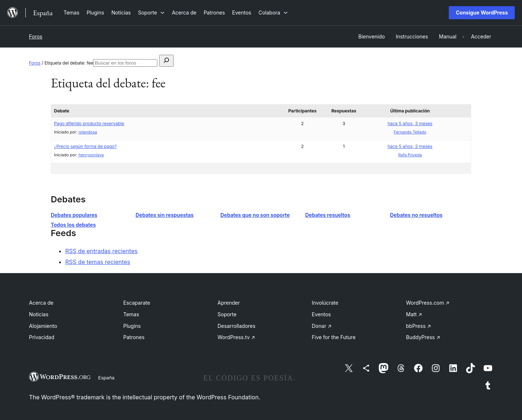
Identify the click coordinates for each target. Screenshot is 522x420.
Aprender (229, 303)
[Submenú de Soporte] (151, 13)
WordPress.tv (236, 337)
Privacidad (42, 337)
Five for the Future (334, 337)
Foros (36, 36)
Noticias (39, 314)
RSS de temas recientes (98, 262)
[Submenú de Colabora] (273, 13)
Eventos (321, 314)
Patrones (134, 337)
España (106, 378)
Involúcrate (325, 303)
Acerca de (41, 303)
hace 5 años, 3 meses (410, 123)
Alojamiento (43, 326)
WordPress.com (428, 303)
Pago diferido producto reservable (89, 123)
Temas (131, 314)
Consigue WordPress (482, 13)
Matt (414, 314)
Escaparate (137, 303)
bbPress (419, 326)
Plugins (132, 326)
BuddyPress (423, 337)
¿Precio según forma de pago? (85, 146)
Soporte (227, 314)
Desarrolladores (237, 326)
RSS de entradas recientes (101, 251)
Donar (322, 326)
